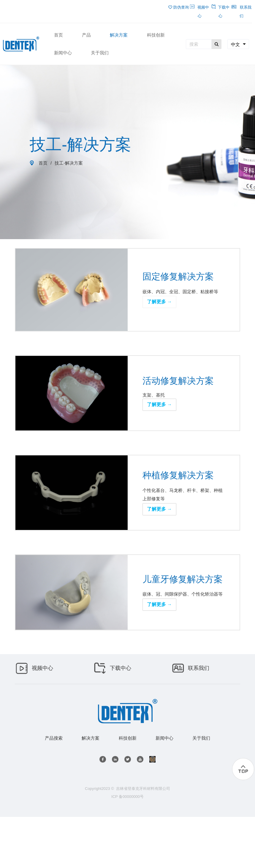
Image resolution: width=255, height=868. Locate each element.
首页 (43, 163)
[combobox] (238, 44)
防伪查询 (179, 7)
